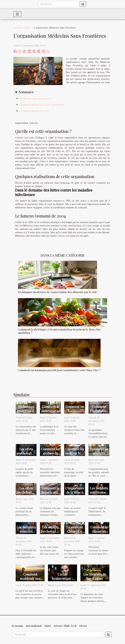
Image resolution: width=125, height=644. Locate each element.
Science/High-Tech (65, 626)
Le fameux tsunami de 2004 (34, 111)
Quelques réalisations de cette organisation (42, 105)
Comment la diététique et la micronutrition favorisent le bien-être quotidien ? (59, 331)
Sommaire (26, 92)
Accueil (17, 28)
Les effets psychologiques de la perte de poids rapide (27, 455)
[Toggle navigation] (17, 14)
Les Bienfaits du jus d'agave (95, 576)
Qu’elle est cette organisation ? (36, 98)
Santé (27, 28)
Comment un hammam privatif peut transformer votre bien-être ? (59, 370)
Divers (83, 626)
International (34, 626)
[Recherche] (59, 4)
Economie (17, 626)
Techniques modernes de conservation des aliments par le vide (57, 292)
